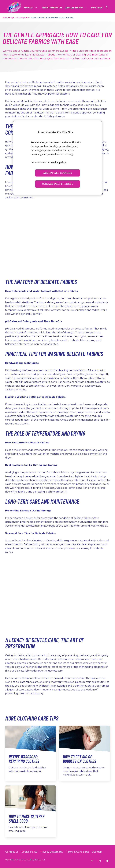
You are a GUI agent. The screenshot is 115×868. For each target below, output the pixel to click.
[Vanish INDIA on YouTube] (107, 861)
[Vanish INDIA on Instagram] (100, 861)
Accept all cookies (57, 173)
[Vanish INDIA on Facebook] (92, 861)
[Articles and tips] (74, 7)
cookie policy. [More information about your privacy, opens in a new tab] (59, 162)
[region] (57, 158)
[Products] (29, 7)
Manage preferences (58, 184)
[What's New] (97, 7)
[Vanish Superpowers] (52, 7)
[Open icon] (107, 7)
